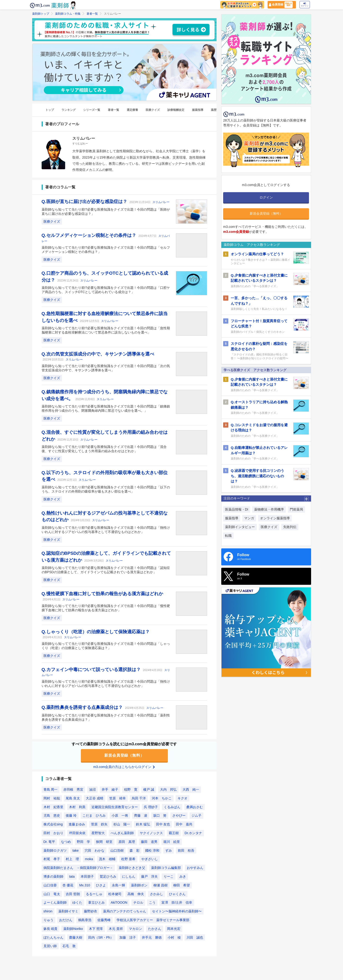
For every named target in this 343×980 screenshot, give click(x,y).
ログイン (305, 5)
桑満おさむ (195, 807)
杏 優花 (68, 885)
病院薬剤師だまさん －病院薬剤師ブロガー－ (78, 868)
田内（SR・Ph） (101, 937)
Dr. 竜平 (49, 842)
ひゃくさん (177, 894)
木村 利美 (77, 807)
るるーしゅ (94, 894)
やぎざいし (150, 859)
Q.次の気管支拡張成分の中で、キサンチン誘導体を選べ (98, 354)
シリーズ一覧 (92, 110)
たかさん (155, 929)
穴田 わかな (95, 850)
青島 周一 (51, 789)
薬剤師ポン (139, 885)
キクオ (182, 798)
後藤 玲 (71, 815)
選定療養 (132, 110)
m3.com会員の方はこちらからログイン (124, 767)
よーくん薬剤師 (55, 902)
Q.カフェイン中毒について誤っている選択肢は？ (92, 670)
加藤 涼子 (128, 937)
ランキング (69, 110)
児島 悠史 (52, 815)
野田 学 (83, 842)
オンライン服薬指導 (275, 518)
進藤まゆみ (77, 824)
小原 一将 (120, 815)
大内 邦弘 (168, 789)
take (75, 850)
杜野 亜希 (128, 859)
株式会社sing (53, 824)
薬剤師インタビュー (240, 527)
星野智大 (98, 833)
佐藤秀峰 (104, 920)
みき (183, 876)
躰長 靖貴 (51, 929)
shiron (48, 911)
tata (72, 876)
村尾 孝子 (52, 859)
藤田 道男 (149, 842)
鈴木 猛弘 (143, 824)
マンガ (249, 518)
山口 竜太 (52, 894)
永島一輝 (118, 885)
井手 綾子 (110, 789)
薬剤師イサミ (68, 911)
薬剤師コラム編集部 (166, 868)
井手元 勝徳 (152, 937)
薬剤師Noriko (73, 929)
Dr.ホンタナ (193, 833)
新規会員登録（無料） (124, 755)
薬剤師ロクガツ (55, 850)
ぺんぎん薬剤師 (122, 833)
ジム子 (196, 815)
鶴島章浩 (85, 920)
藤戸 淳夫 (149, 876)
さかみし (156, 894)
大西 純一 (191, 789)
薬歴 (214, 110)
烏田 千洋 (139, 798)
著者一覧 (92, 14)
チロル (138, 902)
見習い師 (50, 946)
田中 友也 (163, 824)
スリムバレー (161, 202)
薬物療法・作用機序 (269, 509)
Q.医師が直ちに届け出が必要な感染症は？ (85, 202)
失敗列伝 (290, 527)
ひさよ (101, 885)
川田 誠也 (195, 937)
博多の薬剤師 (53, 876)
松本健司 (115, 894)
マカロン (135, 929)
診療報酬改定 (176, 110)
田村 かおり (53, 833)
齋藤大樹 (76, 937)
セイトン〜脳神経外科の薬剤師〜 (177, 911)
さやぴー (179, 815)
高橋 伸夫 (136, 894)
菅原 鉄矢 (99, 824)
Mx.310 (85, 885)
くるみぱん (172, 807)
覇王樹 (174, 833)
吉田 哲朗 (73, 894)
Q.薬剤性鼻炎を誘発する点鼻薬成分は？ (83, 707)
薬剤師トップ (41, 14)
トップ (50, 110)
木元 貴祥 (116, 929)
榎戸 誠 (149, 789)
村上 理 (72, 859)
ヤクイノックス (151, 833)
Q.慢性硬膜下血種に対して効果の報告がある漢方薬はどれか (102, 594)
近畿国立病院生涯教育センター (115, 807)
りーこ (169, 876)
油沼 (92, 789)
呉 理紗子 (151, 807)
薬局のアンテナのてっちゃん (125, 911)
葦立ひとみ (96, 902)
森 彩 (135, 850)
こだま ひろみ (94, 815)
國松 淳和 (152, 850)
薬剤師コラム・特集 (68, 14)
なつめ (66, 842)
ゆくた (77, 902)
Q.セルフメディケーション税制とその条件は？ (89, 235)
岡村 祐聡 (52, 798)
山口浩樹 (117, 850)
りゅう (48, 920)
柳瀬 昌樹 (161, 885)
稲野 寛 (131, 789)
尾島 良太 (73, 798)
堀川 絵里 (172, 842)
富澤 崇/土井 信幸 (177, 902)
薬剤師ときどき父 (132, 868)
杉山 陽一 (122, 824)
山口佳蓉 (50, 885)
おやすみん (195, 868)
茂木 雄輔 (107, 859)
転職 (228, 536)
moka (89, 859)
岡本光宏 (174, 929)
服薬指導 (198, 110)
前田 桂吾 (186, 850)
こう (152, 902)
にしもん (129, 876)
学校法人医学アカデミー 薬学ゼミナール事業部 (153, 920)
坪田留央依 (77, 833)
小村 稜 (174, 937)
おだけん (66, 920)
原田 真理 (127, 842)
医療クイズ (153, 110)
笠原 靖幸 (117, 798)
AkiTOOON (119, 902)
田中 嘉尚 (184, 824)
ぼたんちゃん (53, 937)
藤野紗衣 (91, 911)
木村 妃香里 (53, 807)
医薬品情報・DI (237, 509)
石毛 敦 (69, 946)
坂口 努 (160, 815)
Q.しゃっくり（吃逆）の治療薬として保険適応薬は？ (96, 632)
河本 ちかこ (162, 798)
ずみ (169, 850)
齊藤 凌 (141, 815)
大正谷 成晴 (95, 798)
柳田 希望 (182, 885)
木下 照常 (96, 929)
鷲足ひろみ (108, 876)
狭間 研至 (104, 842)
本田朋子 (87, 876)
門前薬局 (296, 509)
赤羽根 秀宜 (73, 789)
